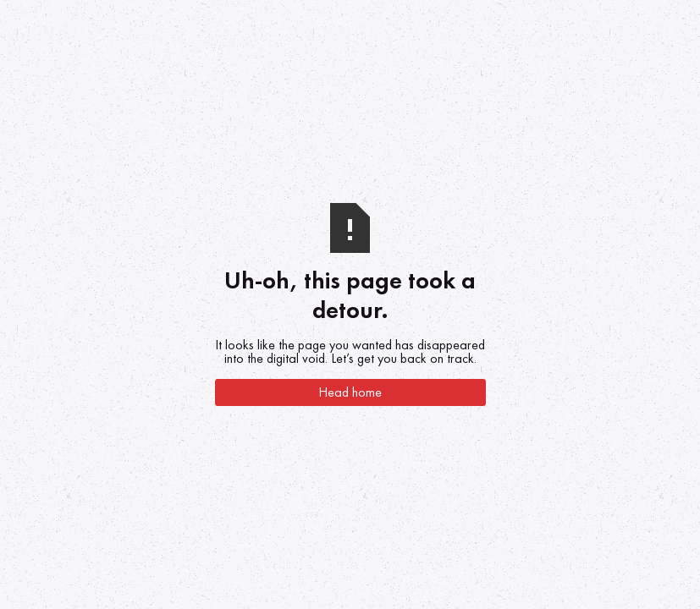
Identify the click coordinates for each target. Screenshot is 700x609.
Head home (350, 392)
